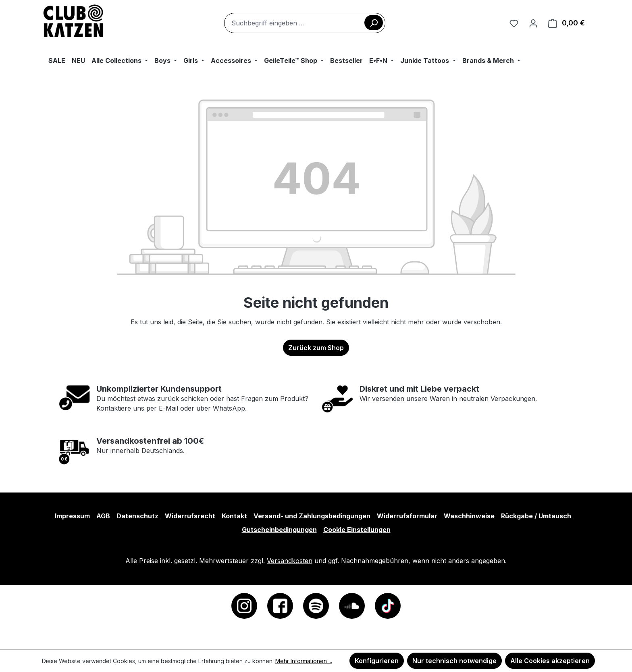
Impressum (72, 516)
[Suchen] (374, 23)
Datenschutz (137, 516)
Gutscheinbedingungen (279, 530)
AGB (103, 516)
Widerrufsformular (407, 516)
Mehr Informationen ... (304, 661)
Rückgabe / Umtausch (536, 516)
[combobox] (305, 23)
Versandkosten (290, 561)
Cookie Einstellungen (357, 530)
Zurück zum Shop (316, 348)
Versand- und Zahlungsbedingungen (312, 516)
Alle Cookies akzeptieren (550, 661)
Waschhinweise (469, 516)
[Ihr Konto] (533, 23)
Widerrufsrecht (190, 516)
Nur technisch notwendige (454, 661)
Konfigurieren (377, 661)
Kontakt (234, 516)
